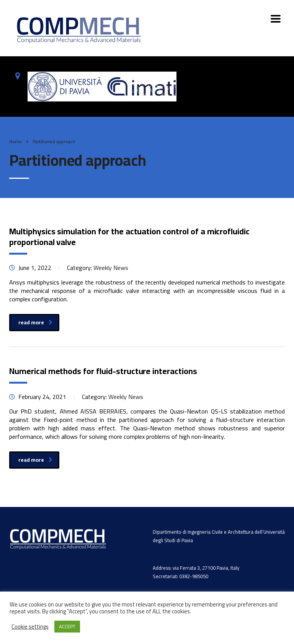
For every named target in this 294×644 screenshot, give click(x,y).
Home (16, 141)
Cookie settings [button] (30, 627)
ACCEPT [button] (67, 626)
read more (35, 322)
